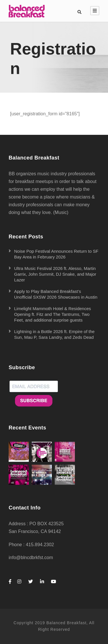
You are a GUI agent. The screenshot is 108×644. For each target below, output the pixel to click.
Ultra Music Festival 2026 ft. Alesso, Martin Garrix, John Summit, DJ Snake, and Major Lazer (55, 274)
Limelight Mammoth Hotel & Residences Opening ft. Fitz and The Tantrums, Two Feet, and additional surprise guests (53, 314)
